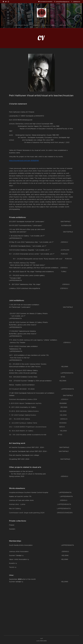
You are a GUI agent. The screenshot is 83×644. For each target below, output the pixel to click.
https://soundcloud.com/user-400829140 (24, 160)
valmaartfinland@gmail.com (63, 2)
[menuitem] (22, 25)
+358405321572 (76, 2)
